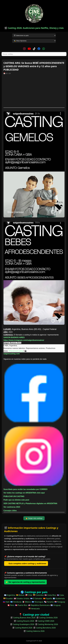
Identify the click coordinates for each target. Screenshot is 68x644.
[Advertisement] (34, 92)
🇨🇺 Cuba (60, 595)
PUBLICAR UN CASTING (14, 496)
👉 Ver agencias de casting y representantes (25, 582)
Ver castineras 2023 (12, 507)
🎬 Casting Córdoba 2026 (47, 618)
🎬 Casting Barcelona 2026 (44, 628)
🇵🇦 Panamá (49, 602)
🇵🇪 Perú (11, 605)
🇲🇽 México (27, 602)
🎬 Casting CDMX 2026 (45, 621)
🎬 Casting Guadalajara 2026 (22, 624)
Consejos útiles (10, 511)
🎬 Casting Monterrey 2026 (47, 624)
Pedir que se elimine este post (16, 500)
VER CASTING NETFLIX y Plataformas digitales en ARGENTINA (30, 503)
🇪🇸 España (48, 598)
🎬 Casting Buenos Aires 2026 (23, 618)
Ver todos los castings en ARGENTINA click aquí (24, 493)
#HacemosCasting (16, 351)
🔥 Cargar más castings (34, 518)
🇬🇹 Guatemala (59, 598)
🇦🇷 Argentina (10, 595)
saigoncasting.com (12, 354)
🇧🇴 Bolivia (20, 595)
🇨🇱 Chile (29, 595)
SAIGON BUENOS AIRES (14, 337)
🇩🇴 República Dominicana (39, 605)
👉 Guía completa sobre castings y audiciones (26, 563)
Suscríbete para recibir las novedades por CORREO (25, 489)
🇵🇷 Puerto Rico (21, 605)
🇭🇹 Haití (6, 602)
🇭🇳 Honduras (16, 602)
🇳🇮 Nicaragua (37, 602)
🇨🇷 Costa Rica (50, 595)
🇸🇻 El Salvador (36, 598)
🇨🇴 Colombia (38, 595)
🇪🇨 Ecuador (8, 598)
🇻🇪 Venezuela (34, 609)
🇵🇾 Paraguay (60, 602)
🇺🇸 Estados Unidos (22, 598)
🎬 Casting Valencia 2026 (34, 631)
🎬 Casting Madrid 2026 (22, 628)
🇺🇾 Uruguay (56, 605)
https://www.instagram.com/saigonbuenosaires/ (24, 340)
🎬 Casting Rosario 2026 (24, 621)
